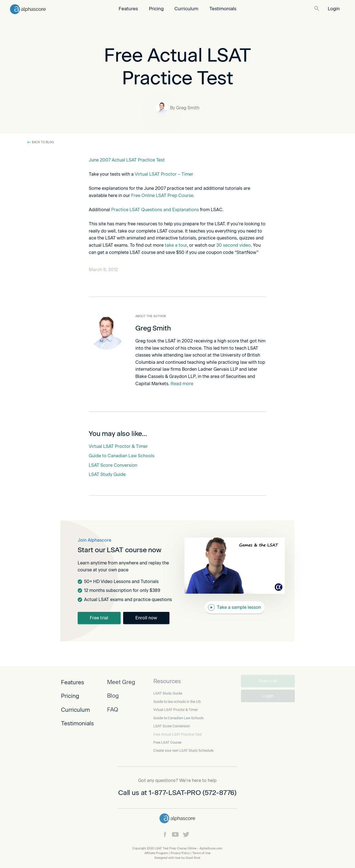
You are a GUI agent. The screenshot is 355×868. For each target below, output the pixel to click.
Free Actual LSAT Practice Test (177, 731)
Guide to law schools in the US (177, 699)
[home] (58, 9)
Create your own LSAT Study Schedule (183, 748)
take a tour (176, 245)
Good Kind (193, 857)
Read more (181, 383)
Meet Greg (121, 681)
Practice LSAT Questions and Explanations (155, 210)
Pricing (156, 9)
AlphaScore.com (211, 848)
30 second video (234, 245)
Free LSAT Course (167, 739)
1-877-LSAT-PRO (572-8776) (193, 792)
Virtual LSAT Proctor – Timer (164, 174)
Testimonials (223, 9)
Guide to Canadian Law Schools (122, 456)
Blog (113, 695)
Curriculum (186, 9)
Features (128, 9)
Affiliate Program (156, 853)
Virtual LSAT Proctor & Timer (118, 446)
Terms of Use (201, 853)
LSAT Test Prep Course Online (176, 848)
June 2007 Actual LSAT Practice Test (127, 160)
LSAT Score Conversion (113, 465)
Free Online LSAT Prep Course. (163, 195)
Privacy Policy (180, 853)
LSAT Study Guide (107, 474)
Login (334, 9)
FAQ (113, 708)
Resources (167, 678)
